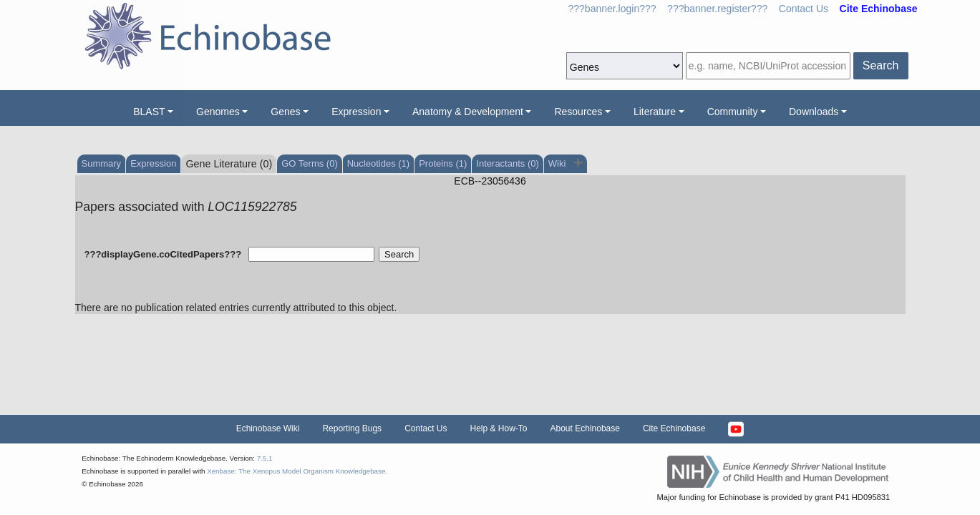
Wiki (558, 163)
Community (733, 112)
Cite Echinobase (674, 428)
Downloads (814, 112)
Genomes (218, 112)
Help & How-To (498, 428)
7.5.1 (265, 458)
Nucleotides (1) (378, 163)
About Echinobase (585, 428)
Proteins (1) (443, 163)
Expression (356, 112)
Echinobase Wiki (268, 428)
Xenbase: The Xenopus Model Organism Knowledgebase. (297, 471)
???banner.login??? (612, 9)
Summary (102, 163)
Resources (578, 112)
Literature (655, 112)
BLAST (149, 112)
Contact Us (804, 9)
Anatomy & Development (468, 112)
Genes (285, 112)
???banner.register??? (717, 9)
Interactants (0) (507, 163)
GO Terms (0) (310, 163)
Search (881, 65)
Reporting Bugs (352, 428)
